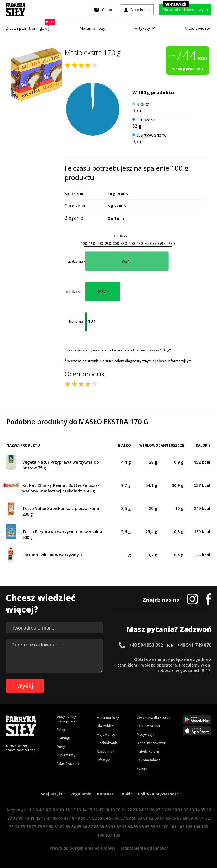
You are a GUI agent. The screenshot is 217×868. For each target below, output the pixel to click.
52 (94, 818)
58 (128, 818)
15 (90, 810)
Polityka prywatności (159, 794)
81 (57, 827)
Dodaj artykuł (51, 794)
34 (197, 810)
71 (202, 818)
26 (152, 810)
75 (23, 827)
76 (28, 827)
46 (60, 818)
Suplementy (66, 755)
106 (101, 835)
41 (32, 818)
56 (117, 818)
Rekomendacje (149, 760)
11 (67, 810)
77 (34, 827)
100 (165, 827)
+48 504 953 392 (146, 645)
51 (89, 818)
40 (27, 818)
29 (169, 810)
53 (100, 818)
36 (209, 810)
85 (79, 827)
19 (112, 810)
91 (113, 827)
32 (186, 810)
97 (147, 827)
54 (106, 818)
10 (62, 810)
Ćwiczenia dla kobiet (153, 718)
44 (49, 818)
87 (90, 827)
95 (136, 827)
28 (163, 810)
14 (84, 810)
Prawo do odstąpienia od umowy (83, 848)
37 (10, 818)
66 (173, 818)
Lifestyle (103, 760)
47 (66, 818)
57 (123, 818)
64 (162, 818)
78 (40, 827)
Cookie (126, 794)
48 (72, 818)
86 (85, 827)
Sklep (61, 730)
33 (192, 810)
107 (108, 835)
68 (185, 818)
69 (190, 818)
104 (197, 827)
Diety (61, 747)
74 (17, 827)
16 (96, 810)
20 (118, 810)
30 (175, 810)
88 (96, 827)
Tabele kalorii (148, 751)
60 (140, 818)
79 (45, 827)
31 (180, 810)
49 (77, 818)
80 (51, 827)
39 (21, 818)
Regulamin (81, 794)
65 (168, 818)
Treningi (63, 738)
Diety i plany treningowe (66, 719)
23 (135, 810)
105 (205, 827)
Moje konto (106, 734)
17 (101, 810)
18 (107, 810)
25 (146, 810)
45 (55, 818)
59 (134, 818)
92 (119, 827)
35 (203, 810)
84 (73, 827)
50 (83, 818)
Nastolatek (106, 751)
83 (68, 827)
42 (38, 818)
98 (153, 827)
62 (151, 818)
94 (130, 827)
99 (158, 827)
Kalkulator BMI (148, 726)
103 (189, 827)
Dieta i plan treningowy (29, 27)
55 (111, 818)
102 (181, 827)
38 (15, 818)
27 (158, 810)
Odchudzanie (107, 743)
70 (196, 818)
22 (129, 810)
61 (145, 818)
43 (44, 818)
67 (179, 818)
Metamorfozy (92, 28)
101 (173, 827)
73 (11, 827)
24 (141, 810)
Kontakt (105, 794)
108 (116, 835)
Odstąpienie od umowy (145, 848)
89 (102, 827)
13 (79, 810)
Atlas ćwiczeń (198, 28)
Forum (142, 768)
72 (207, 818)
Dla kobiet (105, 726)
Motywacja (146, 734)
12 (73, 810)
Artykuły (145, 28)
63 (157, 818)
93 (124, 827)
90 (107, 827)
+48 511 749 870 (194, 645)
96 (141, 827)
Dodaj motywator (151, 743)
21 (124, 810)
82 (62, 827)
